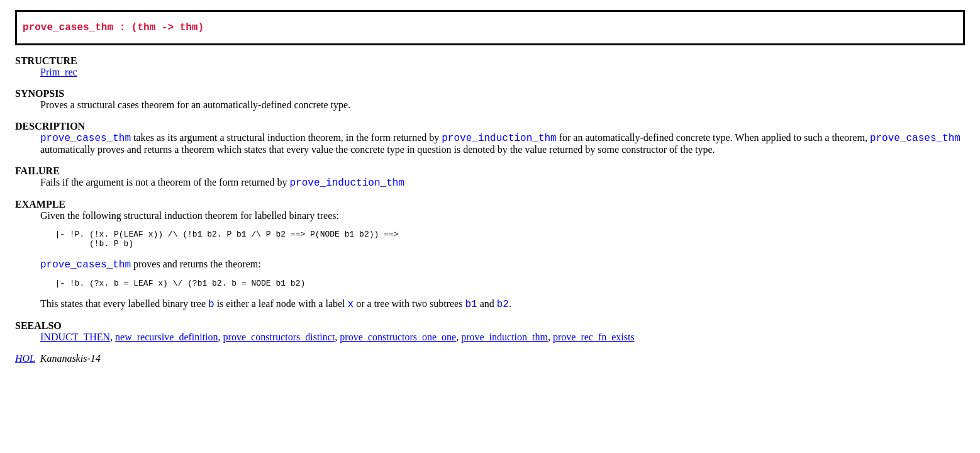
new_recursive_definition (167, 345)
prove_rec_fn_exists (594, 345)
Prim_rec (59, 75)
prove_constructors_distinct (279, 345)
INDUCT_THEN (75, 345)
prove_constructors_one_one (398, 345)
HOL (25, 366)
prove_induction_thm (504, 345)
